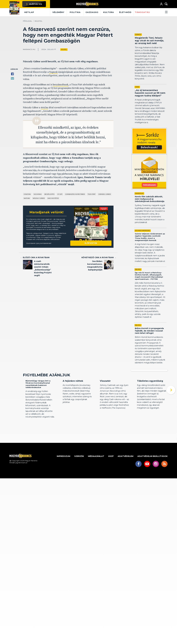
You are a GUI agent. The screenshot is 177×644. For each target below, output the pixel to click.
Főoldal (28, 21)
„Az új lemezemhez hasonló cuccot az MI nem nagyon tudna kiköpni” (150, 93)
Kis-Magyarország (143, 231)
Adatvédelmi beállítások (152, 477)
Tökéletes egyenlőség (150, 401)
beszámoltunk (61, 84)
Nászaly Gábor (39, 198)
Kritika (65, 396)
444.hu (44, 107)
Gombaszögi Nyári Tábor (75, 194)
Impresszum (64, 477)
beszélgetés (49, 194)
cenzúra (27, 194)
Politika (75, 12)
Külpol (39, 21)
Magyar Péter (53, 198)
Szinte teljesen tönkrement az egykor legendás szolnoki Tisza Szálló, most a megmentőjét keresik (150, 237)
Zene (137, 87)
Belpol (138, 269)
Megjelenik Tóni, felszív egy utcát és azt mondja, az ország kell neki (149, 41)
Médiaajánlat (96, 477)
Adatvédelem (126, 477)
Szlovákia (38, 194)
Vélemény (58, 12)
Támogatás (142, 12)
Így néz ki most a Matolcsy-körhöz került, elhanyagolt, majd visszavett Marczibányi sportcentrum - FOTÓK (149, 276)
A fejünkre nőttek (73, 401)
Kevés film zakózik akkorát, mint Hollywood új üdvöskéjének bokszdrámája (150, 199)
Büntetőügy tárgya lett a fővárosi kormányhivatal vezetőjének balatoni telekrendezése (38, 405)
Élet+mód (125, 12)
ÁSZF (111, 477)
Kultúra (109, 12)
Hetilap (29, 12)
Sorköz (138, 34)
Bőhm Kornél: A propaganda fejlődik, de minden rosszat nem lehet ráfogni (149, 331)
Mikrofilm (139, 193)
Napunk (53, 72)
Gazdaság (92, 12)
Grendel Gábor (105, 194)
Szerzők (79, 477)
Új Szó (60, 194)
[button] (159, 12)
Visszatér (105, 401)
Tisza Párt (92, 194)
